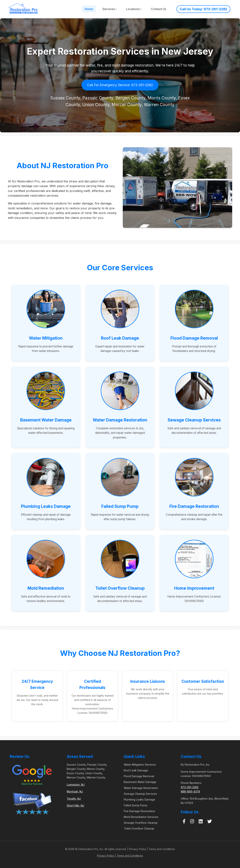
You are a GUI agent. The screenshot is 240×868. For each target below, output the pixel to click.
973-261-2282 (190, 787)
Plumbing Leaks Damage (139, 799)
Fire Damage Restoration (139, 811)
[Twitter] (210, 821)
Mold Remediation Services (141, 817)
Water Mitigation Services (140, 765)
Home (89, 9)
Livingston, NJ (76, 785)
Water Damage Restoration (141, 788)
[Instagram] (192, 821)
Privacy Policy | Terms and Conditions (120, 856)
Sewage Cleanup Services (140, 794)
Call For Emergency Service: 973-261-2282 (120, 85)
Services (110, 9)
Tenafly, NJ (74, 799)
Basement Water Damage (140, 782)
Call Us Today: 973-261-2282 (203, 9)
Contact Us (159, 9)
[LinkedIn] (201, 821)
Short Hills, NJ (75, 805)
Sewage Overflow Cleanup (141, 823)
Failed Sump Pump (136, 805)
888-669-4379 (190, 791)
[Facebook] (184, 821)
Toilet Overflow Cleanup (139, 828)
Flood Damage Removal (139, 776)
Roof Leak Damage (136, 770)
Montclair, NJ (75, 791)
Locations (134, 9)
